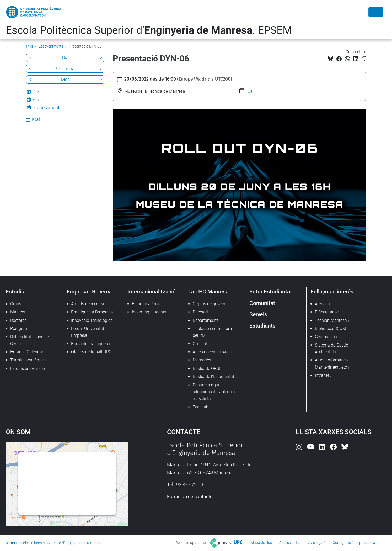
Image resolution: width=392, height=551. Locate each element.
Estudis (15, 292)
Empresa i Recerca (89, 292)
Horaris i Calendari (27, 352)
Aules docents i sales (212, 352)
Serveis (258, 314)
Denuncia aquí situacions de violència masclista (214, 392)
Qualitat (200, 344)
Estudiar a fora (145, 304)
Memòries (202, 360)
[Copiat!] (364, 59)
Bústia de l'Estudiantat (213, 377)
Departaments (206, 320)
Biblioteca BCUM (331, 329)
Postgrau (19, 329)
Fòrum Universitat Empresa (88, 332)
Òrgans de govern (209, 304)
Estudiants (262, 326)
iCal (250, 91)
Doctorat (18, 320)
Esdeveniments (51, 46)
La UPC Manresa (208, 292)
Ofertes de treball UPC (91, 352)
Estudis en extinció (28, 368)
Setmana (65, 69)
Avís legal (316, 543)
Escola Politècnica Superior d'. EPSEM (149, 30)
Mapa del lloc (261, 543)
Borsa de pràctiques (89, 344)
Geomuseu (325, 337)
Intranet (322, 375)
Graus (16, 304)
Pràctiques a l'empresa (92, 312)
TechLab (201, 407)
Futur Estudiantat (271, 292)
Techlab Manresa (331, 320)
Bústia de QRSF (207, 368)
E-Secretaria (326, 312)
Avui (37, 100)
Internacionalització (152, 292)
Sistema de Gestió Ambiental (332, 348)
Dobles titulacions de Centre (29, 340)
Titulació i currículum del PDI (212, 332)
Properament (46, 107)
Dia (65, 58)
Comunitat (262, 303)
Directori (200, 312)
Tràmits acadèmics (28, 360)
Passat (40, 92)
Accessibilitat (290, 543)
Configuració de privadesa (354, 543)
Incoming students (149, 312)
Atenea (321, 304)
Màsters (18, 312)
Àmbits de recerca (88, 304)
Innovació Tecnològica (92, 320)
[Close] (376, 12)
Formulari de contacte (190, 497)
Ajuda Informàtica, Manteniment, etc (332, 363)
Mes (65, 79)
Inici (29, 46)
